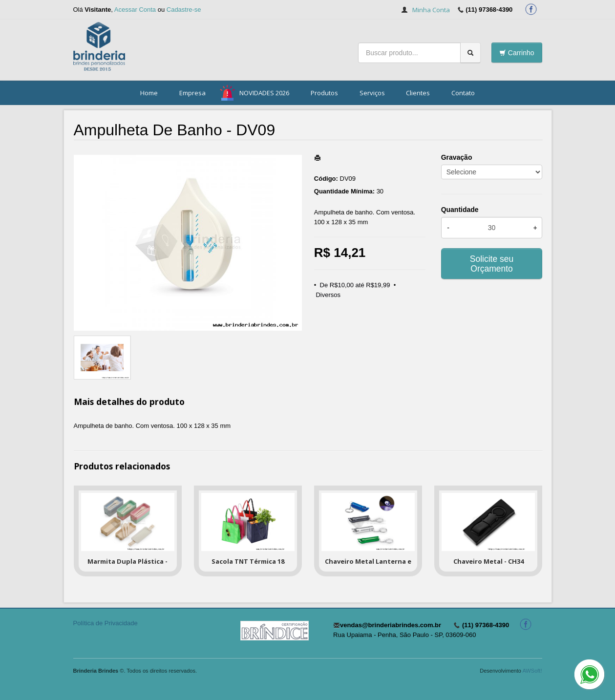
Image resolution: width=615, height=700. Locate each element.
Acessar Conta (135, 10)
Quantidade (460, 210)
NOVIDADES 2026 (264, 93)
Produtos (324, 93)
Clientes (418, 93)
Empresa (192, 93)
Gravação (457, 157)
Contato (463, 93)
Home (149, 93)
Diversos (328, 295)
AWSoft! (532, 671)
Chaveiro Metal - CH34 (488, 561)
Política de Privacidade (106, 623)
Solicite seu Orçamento (492, 264)
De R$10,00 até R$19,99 (355, 285)
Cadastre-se (184, 10)
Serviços (372, 93)
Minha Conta (431, 10)
